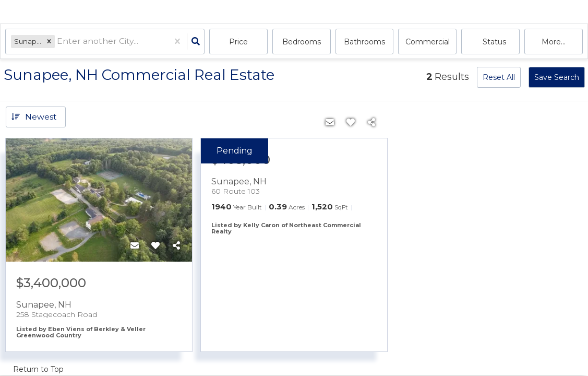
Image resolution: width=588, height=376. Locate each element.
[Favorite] (155, 246)
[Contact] (135, 246)
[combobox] (58, 42)
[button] (50, 42)
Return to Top (38, 369)
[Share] (176, 246)
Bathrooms (364, 42)
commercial (428, 42)
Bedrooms (302, 42)
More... (554, 42)
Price (238, 42)
